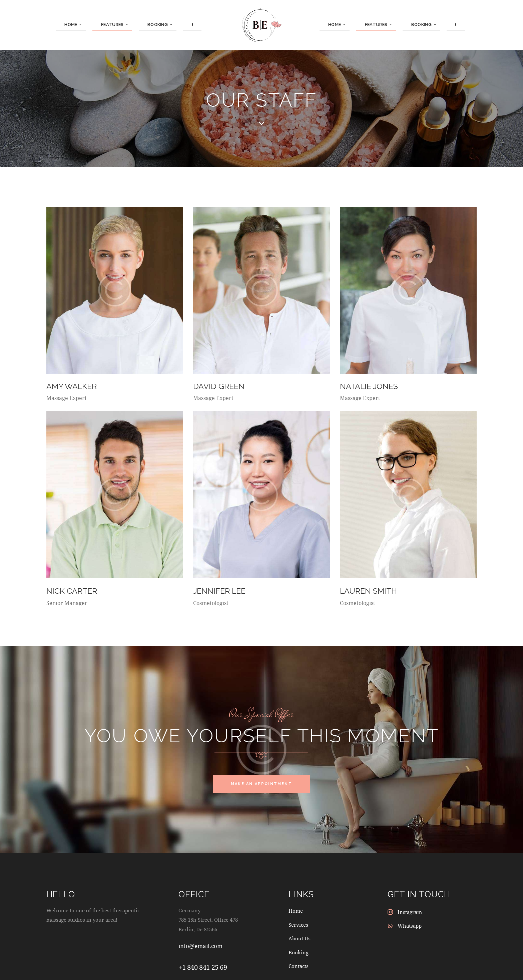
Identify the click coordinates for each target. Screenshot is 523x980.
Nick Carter (72, 591)
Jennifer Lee (220, 591)
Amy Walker (72, 386)
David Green (219, 386)
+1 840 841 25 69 (203, 968)
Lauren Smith (369, 591)
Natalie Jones (370, 386)
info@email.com (200, 946)
